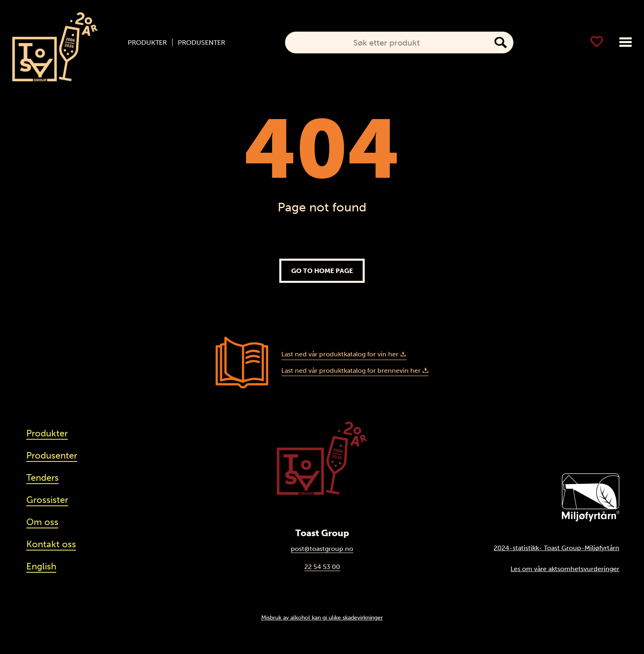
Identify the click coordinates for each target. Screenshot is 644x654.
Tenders (43, 478)
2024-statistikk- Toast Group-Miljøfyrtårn (557, 548)
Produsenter (201, 43)
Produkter (147, 43)
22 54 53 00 (322, 567)
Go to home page (322, 271)
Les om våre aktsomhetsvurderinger (565, 569)
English (41, 566)
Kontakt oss (51, 544)
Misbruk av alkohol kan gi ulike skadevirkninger (322, 617)
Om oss (42, 522)
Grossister (47, 500)
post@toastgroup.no (322, 549)
